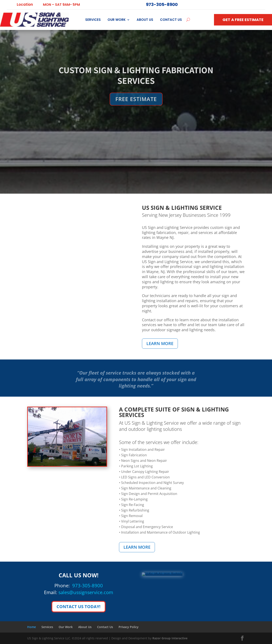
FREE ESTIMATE (136, 110)
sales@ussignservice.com (86, 592)
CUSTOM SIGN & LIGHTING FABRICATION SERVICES (136, 87)
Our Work (117, 20)
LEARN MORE (160, 343)
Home (32, 627)
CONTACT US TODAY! (79, 607)
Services (93, 20)
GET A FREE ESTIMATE (243, 20)
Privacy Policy (129, 627)
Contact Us (171, 20)
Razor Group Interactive (170, 638)
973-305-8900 (88, 585)
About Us (145, 20)
